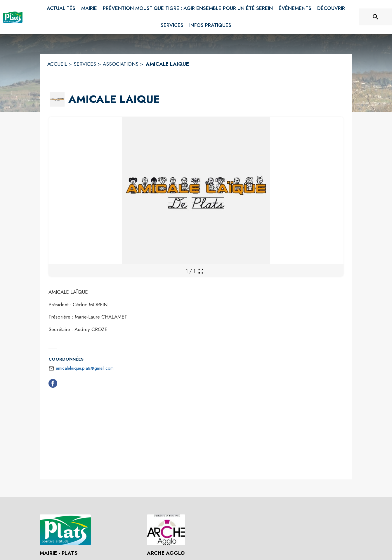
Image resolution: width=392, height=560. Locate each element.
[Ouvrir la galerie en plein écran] (201, 271)
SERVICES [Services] (85, 64)
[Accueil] (13, 17)
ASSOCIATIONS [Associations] (121, 64)
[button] (57, 99)
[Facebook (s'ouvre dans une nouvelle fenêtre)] (53, 385)
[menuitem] (61, 8)
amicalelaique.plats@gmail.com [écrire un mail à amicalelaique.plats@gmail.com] (85, 368)
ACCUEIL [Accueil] (57, 64)
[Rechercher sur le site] (376, 17)
